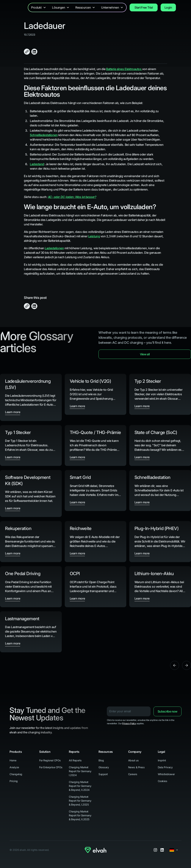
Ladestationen (54, 248)
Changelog (16, 774)
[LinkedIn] (162, 850)
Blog (101, 760)
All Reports (75, 760)
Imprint (162, 760)
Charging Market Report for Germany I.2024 (80, 771)
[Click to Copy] (27, 52)
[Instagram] (155, 850)
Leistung (94, 236)
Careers (133, 774)
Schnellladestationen (44, 135)
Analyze (14, 767)
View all (145, 354)
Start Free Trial (144, 7)
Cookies (163, 781)
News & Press (136, 767)
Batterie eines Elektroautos (124, 69)
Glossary (104, 767)
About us (133, 760)
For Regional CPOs (50, 760)
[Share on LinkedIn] (34, 52)
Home (13, 760)
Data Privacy (165, 767)
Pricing (14, 781)
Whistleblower (166, 774)
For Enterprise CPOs (51, 767)
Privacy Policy (129, 723)
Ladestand (37, 164)
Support (103, 774)
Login (168, 7)
